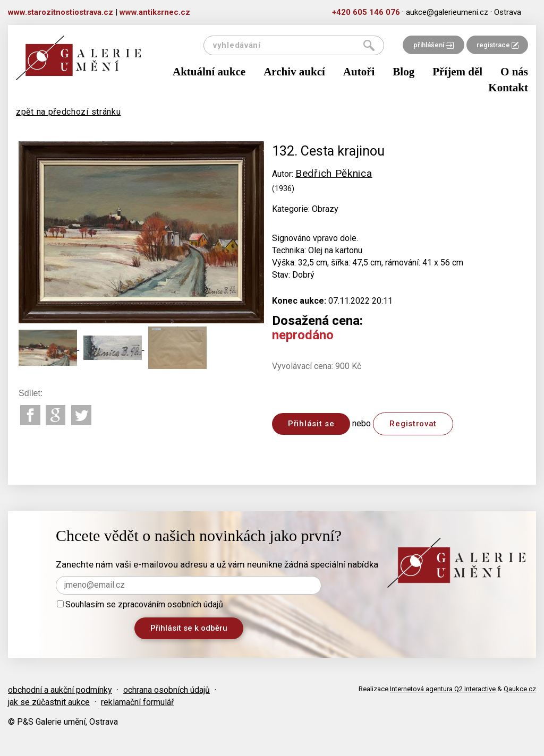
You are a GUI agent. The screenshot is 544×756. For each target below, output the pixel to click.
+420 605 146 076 (366, 12)
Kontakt (508, 88)
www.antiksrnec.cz (155, 12)
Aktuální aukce (209, 72)
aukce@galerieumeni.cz (447, 12)
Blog (403, 72)
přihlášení (433, 45)
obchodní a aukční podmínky (60, 690)
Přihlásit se (311, 424)
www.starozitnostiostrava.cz (61, 12)
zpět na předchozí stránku (69, 112)
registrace (498, 45)
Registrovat (413, 424)
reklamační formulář (137, 702)
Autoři (359, 72)
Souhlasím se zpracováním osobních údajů (140, 604)
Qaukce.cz (520, 689)
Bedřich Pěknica (334, 173)
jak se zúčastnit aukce (49, 702)
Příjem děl (457, 72)
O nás (514, 72)
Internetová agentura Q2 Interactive (443, 689)
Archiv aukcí (294, 72)
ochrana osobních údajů (167, 690)
